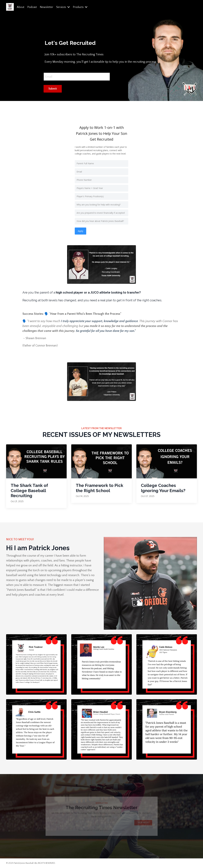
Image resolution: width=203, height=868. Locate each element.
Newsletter (47, 7)
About (21, 7)
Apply (80, 231)
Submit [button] (53, 89)
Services (63, 7)
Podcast (32, 7)
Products (80, 7)
